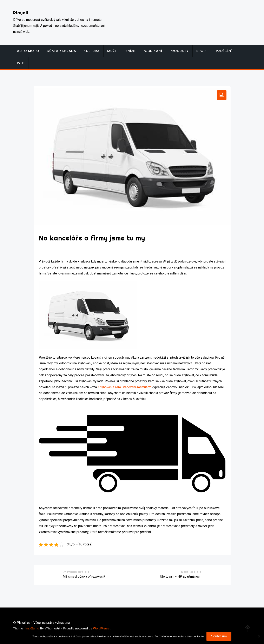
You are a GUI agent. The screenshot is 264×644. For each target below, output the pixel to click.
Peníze (129, 51)
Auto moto (28, 51)
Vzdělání (224, 51)
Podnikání (152, 51)
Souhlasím (219, 636)
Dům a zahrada (61, 51)
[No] (259, 636)
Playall (21, 13)
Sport (202, 51)
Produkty (179, 51)
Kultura (92, 51)
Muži (112, 51)
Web (21, 63)
